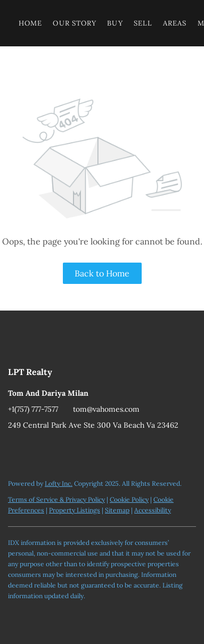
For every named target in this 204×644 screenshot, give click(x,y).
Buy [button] (115, 23)
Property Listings (75, 510)
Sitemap (117, 510)
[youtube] (16, 449)
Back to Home (102, 273)
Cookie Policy (129, 499)
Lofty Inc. (59, 483)
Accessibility (153, 510)
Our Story (75, 23)
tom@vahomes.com (106, 409)
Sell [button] (143, 23)
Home (30, 23)
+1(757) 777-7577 (33, 409)
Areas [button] (175, 23)
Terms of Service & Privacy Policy (56, 499)
